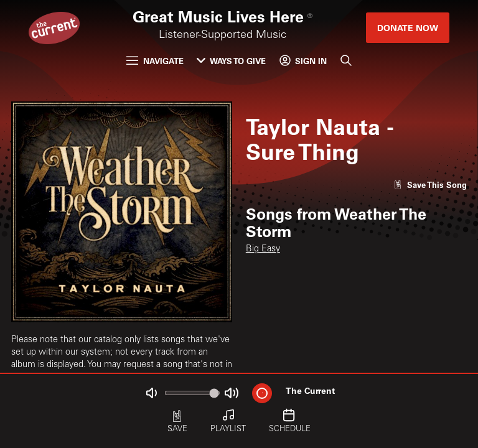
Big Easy (263, 250)
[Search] (345, 61)
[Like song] (430, 184)
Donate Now (408, 28)
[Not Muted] (152, 393)
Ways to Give (231, 61)
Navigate (155, 61)
